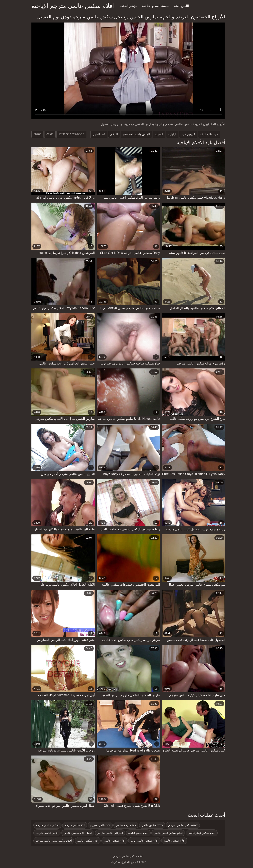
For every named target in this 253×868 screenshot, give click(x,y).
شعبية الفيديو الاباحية (154, 6)
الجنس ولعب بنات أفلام (135, 134)
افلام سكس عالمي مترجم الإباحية (71, 6)
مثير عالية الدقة (207, 134)
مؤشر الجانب (127, 6)
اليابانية (170, 134)
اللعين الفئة (180, 6)
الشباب (157, 134)
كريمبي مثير (186, 134)
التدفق (112, 134)
